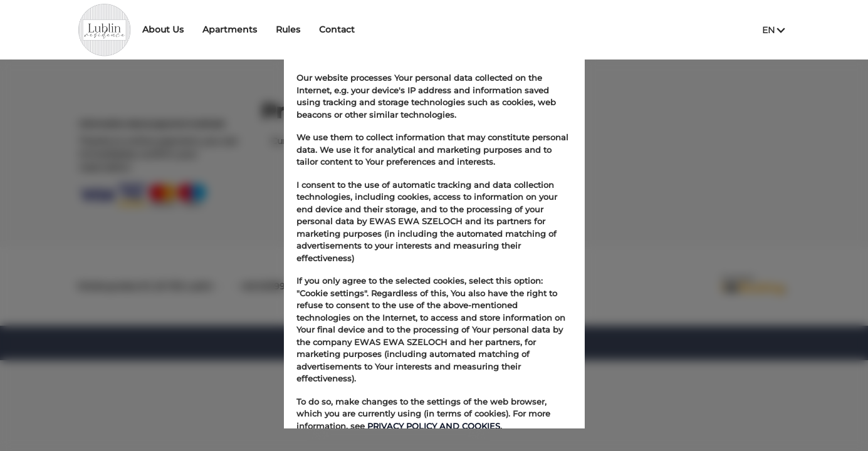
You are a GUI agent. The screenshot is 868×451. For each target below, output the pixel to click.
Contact (373, 29)
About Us (199, 29)
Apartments (266, 29)
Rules (324, 29)
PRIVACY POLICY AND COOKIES (434, 426)
